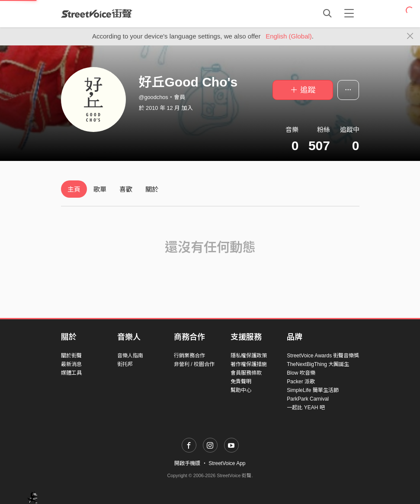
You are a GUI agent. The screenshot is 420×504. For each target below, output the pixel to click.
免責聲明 (241, 382)
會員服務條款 (246, 373)
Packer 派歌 (301, 382)
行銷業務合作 (189, 356)
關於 (152, 189)
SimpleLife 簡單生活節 (313, 390)
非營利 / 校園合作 (194, 364)
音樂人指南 (130, 356)
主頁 (74, 189)
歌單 (100, 189)
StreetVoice (97, 13)
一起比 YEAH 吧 (306, 408)
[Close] (410, 36)
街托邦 (125, 364)
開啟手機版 (187, 463)
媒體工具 (71, 373)
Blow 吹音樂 (301, 373)
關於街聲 (71, 356)
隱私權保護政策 (249, 356)
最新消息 (71, 364)
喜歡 (126, 189)
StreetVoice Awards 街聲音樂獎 (323, 356)
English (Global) (289, 36)
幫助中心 (241, 390)
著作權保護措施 (249, 364)
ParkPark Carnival (308, 399)
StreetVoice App (227, 463)
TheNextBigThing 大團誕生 (318, 364)
